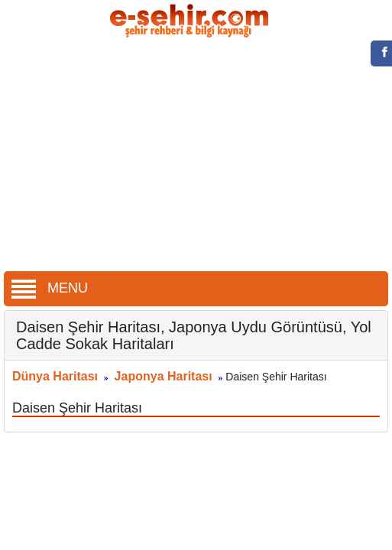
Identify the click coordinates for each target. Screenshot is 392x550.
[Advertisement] (196, 157)
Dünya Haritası (55, 376)
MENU (50, 288)
